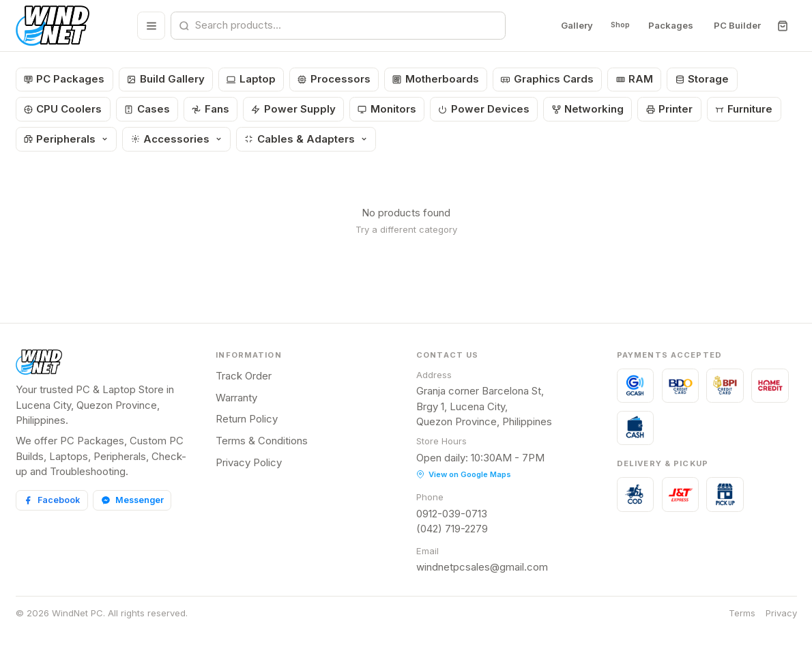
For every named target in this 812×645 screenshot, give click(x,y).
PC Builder (737, 25)
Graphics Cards (547, 79)
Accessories (177, 139)
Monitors (387, 109)
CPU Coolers (63, 109)
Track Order (244, 376)
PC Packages (64, 79)
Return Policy (247, 419)
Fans (211, 109)
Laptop (251, 79)
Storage (702, 79)
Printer (670, 109)
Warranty (236, 398)
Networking (588, 109)
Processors (334, 79)
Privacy (781, 613)
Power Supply (293, 109)
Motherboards (436, 79)
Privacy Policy (249, 462)
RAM (635, 79)
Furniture (744, 109)
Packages (670, 25)
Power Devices (484, 109)
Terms (742, 613)
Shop (615, 25)
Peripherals (66, 139)
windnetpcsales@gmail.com (482, 567)
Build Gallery (166, 79)
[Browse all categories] (146, 26)
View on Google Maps (464, 474)
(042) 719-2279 (452, 529)
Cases (147, 109)
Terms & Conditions (262, 441)
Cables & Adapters (306, 139)
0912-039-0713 (452, 514)
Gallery (567, 25)
